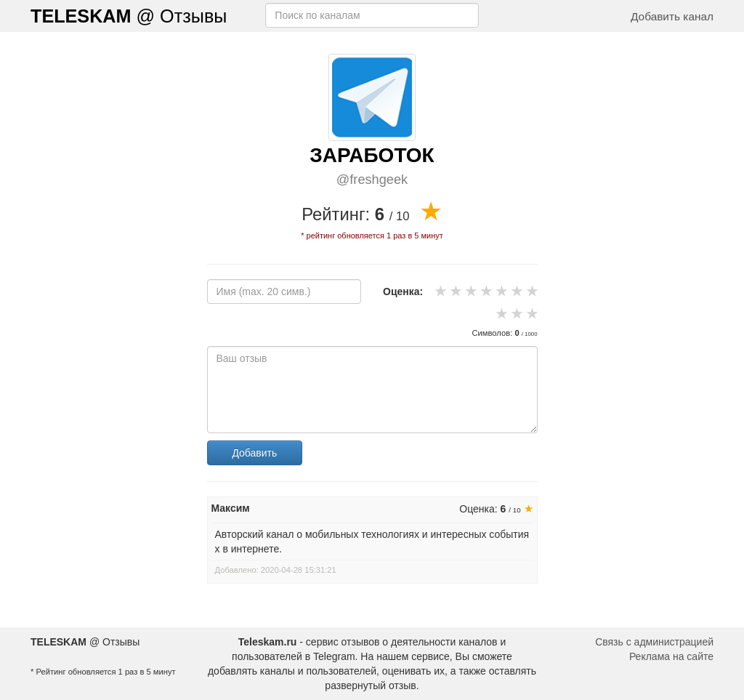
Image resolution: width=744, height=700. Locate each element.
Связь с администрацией (654, 642)
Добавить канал (672, 16)
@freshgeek (372, 180)
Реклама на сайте (671, 656)
